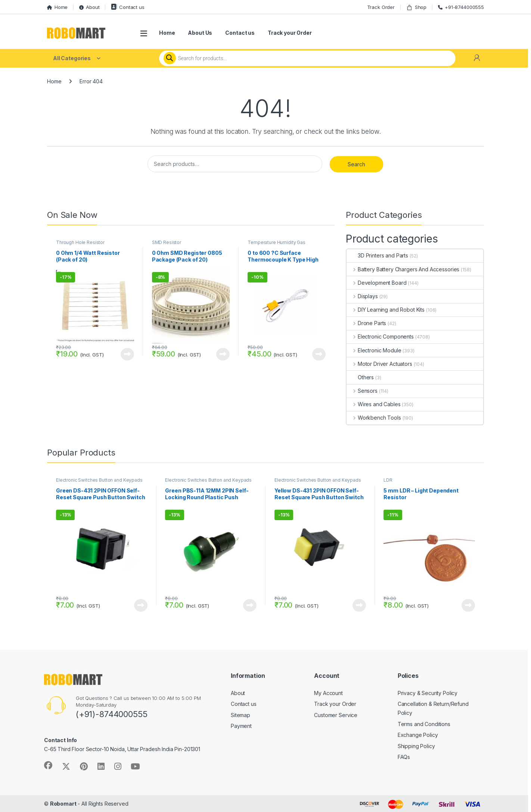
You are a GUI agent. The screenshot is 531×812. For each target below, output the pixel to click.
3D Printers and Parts (377, 255)
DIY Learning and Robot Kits (386, 310)
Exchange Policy (418, 735)
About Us (200, 33)
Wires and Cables (374, 404)
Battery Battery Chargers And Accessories (403, 269)
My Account (328, 693)
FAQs (404, 757)
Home (57, 7)
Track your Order (290, 33)
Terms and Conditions (424, 724)
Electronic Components (380, 336)
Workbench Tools (374, 418)
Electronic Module (374, 350)
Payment (241, 726)
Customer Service (336, 715)
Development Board (376, 283)
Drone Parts (366, 323)
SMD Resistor (167, 242)
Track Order (381, 7)
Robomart (63, 804)
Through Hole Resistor (80, 242)
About (89, 7)
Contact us (128, 7)
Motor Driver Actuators (379, 364)
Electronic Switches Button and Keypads (99, 480)
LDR (388, 480)
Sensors (362, 391)
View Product (127, 354)
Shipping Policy (416, 746)
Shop (416, 7)
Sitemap (240, 715)
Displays (362, 296)
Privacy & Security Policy (428, 693)
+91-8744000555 (461, 7)
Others (360, 377)
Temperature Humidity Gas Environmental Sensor (277, 245)
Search (356, 164)
